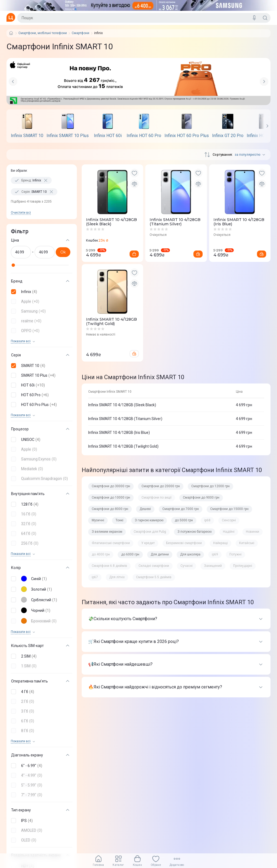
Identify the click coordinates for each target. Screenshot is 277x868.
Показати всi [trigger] (21, 341)
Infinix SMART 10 (27, 136)
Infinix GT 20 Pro (228, 136)
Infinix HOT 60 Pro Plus (187, 136)
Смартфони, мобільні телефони (43, 33)
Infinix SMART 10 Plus (68, 136)
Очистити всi (21, 213)
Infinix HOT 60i (108, 136)
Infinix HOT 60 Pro (144, 136)
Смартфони (80, 33)
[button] (41, 292)
